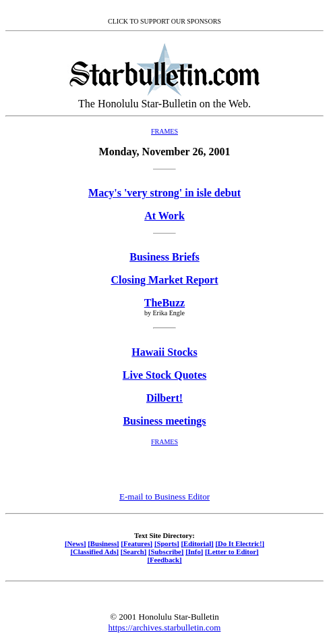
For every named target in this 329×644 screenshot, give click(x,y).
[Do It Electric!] (240, 543)
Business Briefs (164, 257)
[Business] (103, 543)
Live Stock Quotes (164, 375)
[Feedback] (164, 560)
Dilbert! (164, 398)
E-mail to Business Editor (164, 497)
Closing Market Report (164, 280)
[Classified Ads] (94, 552)
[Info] (194, 552)
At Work (164, 216)
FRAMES (164, 131)
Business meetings (164, 421)
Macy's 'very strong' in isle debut (164, 193)
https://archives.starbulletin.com (165, 627)
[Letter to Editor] (232, 552)
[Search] (134, 552)
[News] (76, 543)
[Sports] (167, 543)
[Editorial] (197, 543)
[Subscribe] (166, 552)
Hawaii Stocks (164, 352)
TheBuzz (164, 303)
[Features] (137, 543)
